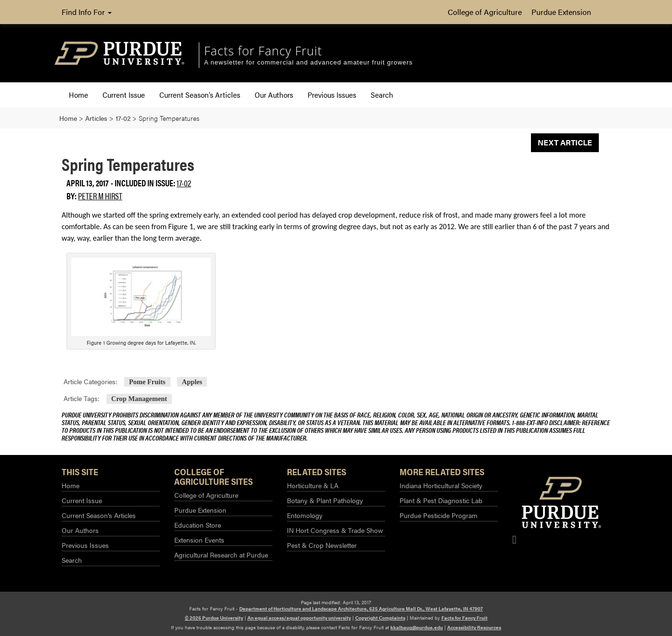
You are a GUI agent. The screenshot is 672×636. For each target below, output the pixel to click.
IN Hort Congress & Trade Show (335, 530)
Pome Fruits (147, 382)
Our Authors (274, 95)
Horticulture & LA (313, 485)
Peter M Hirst (100, 196)
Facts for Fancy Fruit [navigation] (263, 51)
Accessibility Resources (474, 627)
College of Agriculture (485, 12)
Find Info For (87, 12)
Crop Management (139, 399)
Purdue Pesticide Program (439, 515)
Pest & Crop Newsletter (322, 545)
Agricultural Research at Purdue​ (221, 555)
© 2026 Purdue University (214, 618)
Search (382, 95)
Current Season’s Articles (200, 95)
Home (78, 95)
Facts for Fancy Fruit (465, 618)
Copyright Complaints (380, 618)
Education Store (198, 525)
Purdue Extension (561, 12)
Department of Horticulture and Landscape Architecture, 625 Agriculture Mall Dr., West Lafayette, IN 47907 (361, 609)
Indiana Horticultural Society (441, 485)
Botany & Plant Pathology (325, 500)
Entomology (305, 515)
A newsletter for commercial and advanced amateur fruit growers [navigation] (308, 62)
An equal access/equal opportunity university (299, 618)
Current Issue (124, 95)
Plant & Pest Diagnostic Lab (441, 500)
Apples (192, 382)
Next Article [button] (565, 142)
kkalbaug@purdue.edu (417, 627)
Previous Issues (332, 95)
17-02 (184, 183)
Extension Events (199, 540)
